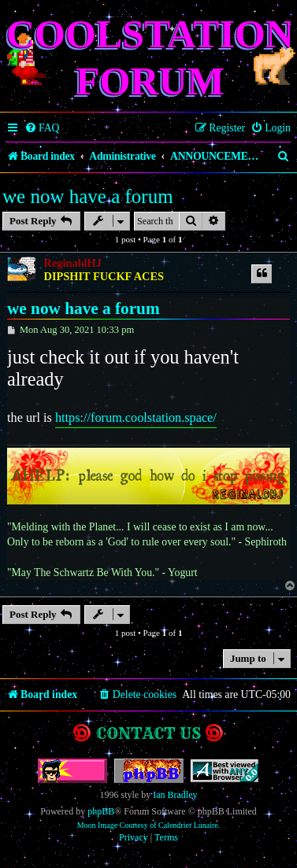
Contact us (148, 733)
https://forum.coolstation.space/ (136, 418)
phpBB (101, 811)
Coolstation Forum (150, 57)
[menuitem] (42, 128)
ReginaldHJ (73, 263)
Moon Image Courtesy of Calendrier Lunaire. (149, 825)
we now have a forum (88, 196)
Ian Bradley (175, 795)
